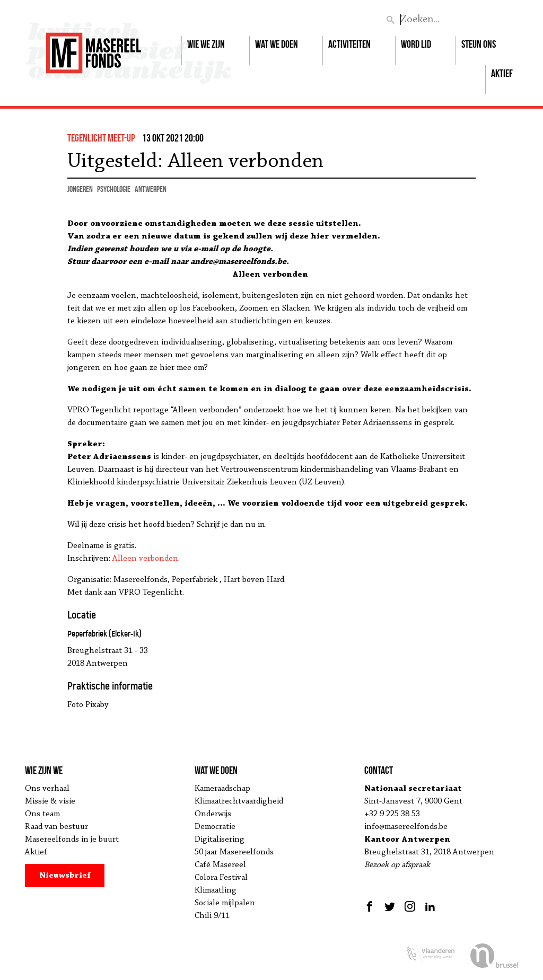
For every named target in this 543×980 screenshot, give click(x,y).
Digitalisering (220, 840)
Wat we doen (277, 44)
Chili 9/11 (212, 916)
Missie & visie (50, 801)
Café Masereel (220, 865)
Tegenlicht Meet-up (101, 138)
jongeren (80, 189)
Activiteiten (349, 44)
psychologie (114, 189)
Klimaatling (216, 890)
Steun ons (479, 44)
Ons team (42, 814)
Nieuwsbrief (65, 876)
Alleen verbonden (145, 559)
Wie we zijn (206, 44)
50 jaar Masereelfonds (234, 852)
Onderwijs (213, 814)
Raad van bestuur (56, 827)
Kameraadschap (222, 789)
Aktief (502, 73)
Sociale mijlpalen (225, 903)
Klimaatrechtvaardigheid (239, 801)
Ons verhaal (47, 789)
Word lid (416, 44)
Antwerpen (151, 189)
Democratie (215, 827)
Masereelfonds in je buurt (72, 840)
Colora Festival (221, 878)
